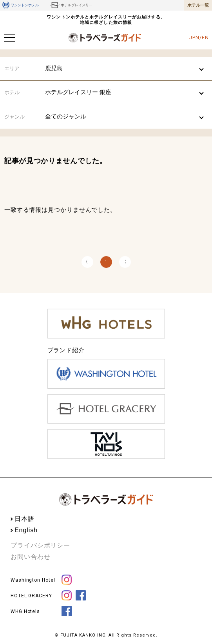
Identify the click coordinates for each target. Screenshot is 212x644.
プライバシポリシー (40, 545)
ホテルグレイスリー (71, 5)
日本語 (24, 519)
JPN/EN (199, 37)
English (26, 530)
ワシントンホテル (21, 5)
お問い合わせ (30, 557)
